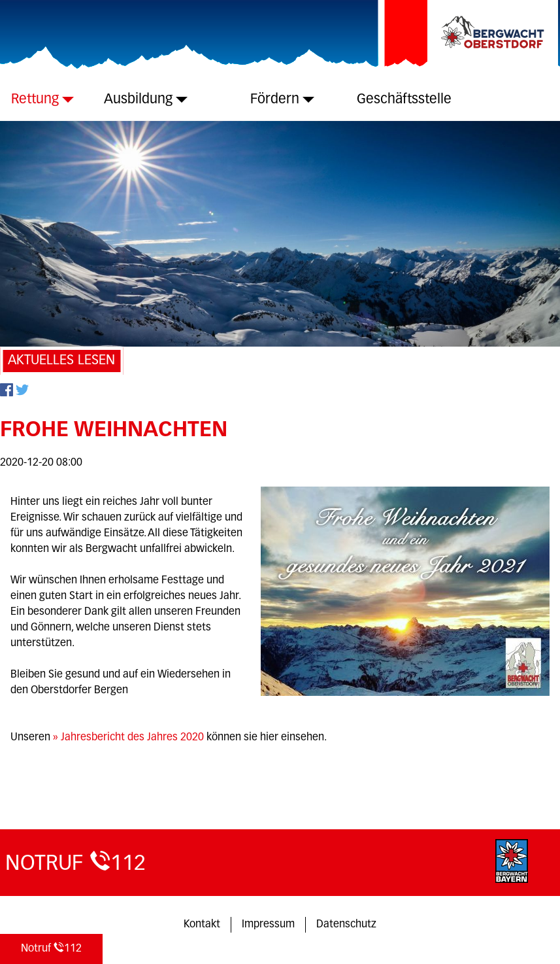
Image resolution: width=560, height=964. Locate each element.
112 (51, 948)
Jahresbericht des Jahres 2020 (132, 738)
